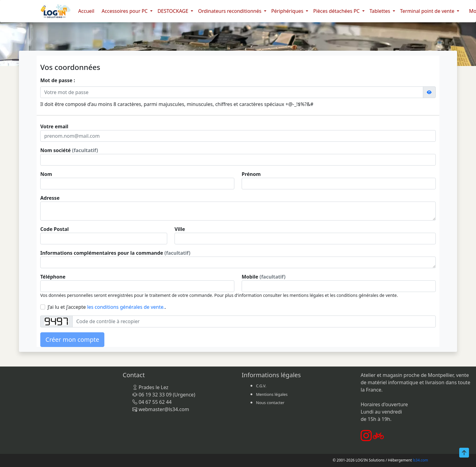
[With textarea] (238, 211)
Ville (180, 229)
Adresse (50, 198)
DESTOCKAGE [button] (173, 11)
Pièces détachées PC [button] (337, 11)
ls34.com (420, 460)
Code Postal (54, 229)
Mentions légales (272, 394)
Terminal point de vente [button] (428, 11)
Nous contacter (270, 403)
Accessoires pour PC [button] (125, 11)
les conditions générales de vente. (126, 307)
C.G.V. (261, 386)
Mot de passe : (58, 80)
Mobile (264, 277)
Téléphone (53, 277)
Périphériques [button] (288, 11)
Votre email (54, 126)
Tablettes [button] (380, 11)
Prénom (251, 174)
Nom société (69, 150)
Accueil (86, 11)
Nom (46, 174)
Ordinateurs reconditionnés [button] (230, 11)
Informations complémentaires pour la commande (115, 253)
